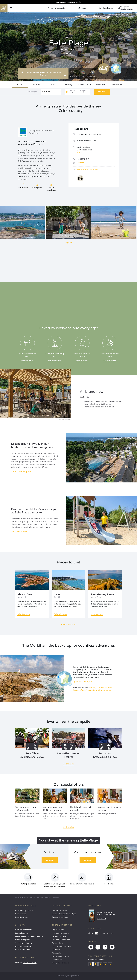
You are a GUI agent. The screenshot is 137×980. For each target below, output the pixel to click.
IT (112, 933)
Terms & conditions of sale (61, 946)
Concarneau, (77, 690)
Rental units (36, 85)
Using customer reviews (60, 956)
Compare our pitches (23, 940)
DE (108, 933)
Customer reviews (117, 85)
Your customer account (60, 933)
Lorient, (98, 688)
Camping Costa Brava (60, 911)
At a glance (20, 85)
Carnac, (103, 690)
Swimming (68, 85)
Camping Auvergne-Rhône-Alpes (64, 914)
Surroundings (101, 85)
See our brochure (22, 933)
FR (104, 933)
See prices (102, 92)
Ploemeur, (92, 688)
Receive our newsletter (23, 930)
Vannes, (104, 688)
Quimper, (109, 688)
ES (101, 933)
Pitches (52, 85)
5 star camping (21, 914)
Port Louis (109, 690)
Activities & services (85, 85)
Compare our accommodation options (29, 936)
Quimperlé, (97, 690)
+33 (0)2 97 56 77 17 (83, 159)
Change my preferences (60, 963)
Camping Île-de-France (60, 917)
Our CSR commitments (24, 943)
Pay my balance (57, 943)
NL (93, 933)
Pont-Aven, (89, 690)
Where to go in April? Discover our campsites (69, 2)
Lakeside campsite (22, 917)
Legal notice (56, 950)
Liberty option (57, 960)
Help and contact (58, 930)
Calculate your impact (60, 936)
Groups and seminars (23, 946)
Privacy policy (57, 953)
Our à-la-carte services (23, 950)
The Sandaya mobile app (61, 940)
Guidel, (83, 690)
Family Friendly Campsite (24, 911)
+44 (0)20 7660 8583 (30, 962)
